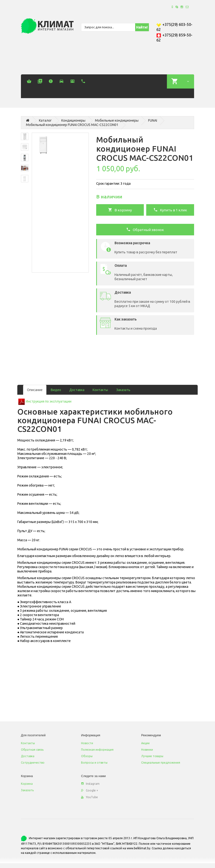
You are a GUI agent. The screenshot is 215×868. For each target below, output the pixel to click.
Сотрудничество (33, 763)
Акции (145, 743)
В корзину (120, 210)
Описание (35, 390)
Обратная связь (32, 750)
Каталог (45, 120)
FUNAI (153, 120)
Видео (56, 390)
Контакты (100, 390)
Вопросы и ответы (94, 763)
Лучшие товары (152, 756)
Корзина (27, 784)
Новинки (147, 750)
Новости (87, 743)
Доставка (77, 390)
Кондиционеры (73, 120)
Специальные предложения (161, 763)
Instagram (90, 784)
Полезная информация (97, 750)
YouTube (89, 797)
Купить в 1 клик (170, 210)
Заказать (123, 390)
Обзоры (87, 756)
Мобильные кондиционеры (117, 120)
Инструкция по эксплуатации (49, 401)
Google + (90, 790)
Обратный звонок (145, 229)
